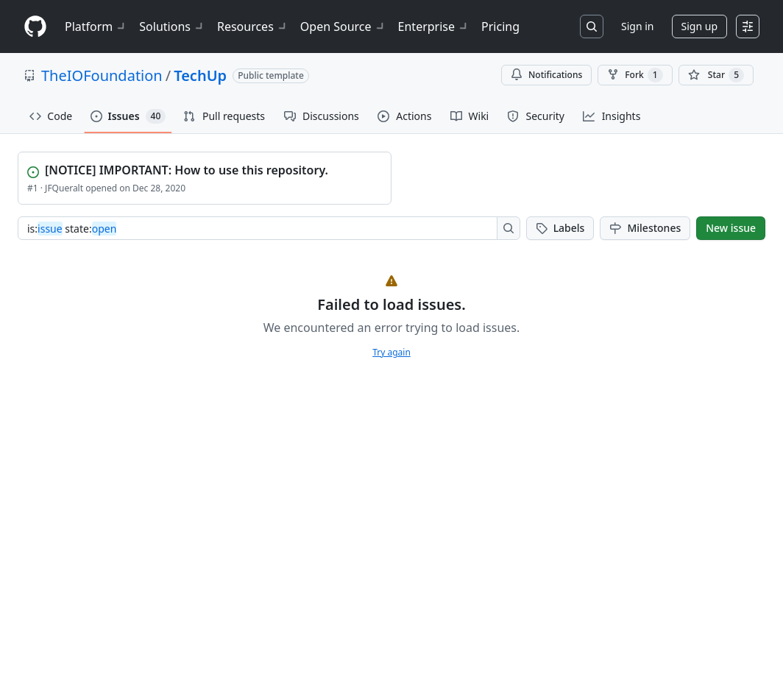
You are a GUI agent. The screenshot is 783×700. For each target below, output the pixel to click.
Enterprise (434, 26)
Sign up (699, 26)
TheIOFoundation (102, 75)
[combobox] (262, 228)
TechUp (200, 75)
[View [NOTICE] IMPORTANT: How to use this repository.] (206, 169)
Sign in (637, 26)
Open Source (343, 26)
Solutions (172, 26)
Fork (635, 75)
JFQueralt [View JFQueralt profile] (64, 188)
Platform (96, 26)
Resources (253, 26)
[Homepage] (35, 27)
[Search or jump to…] (592, 26)
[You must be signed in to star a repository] (716, 75)
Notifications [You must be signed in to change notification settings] (546, 75)
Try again (391, 352)
